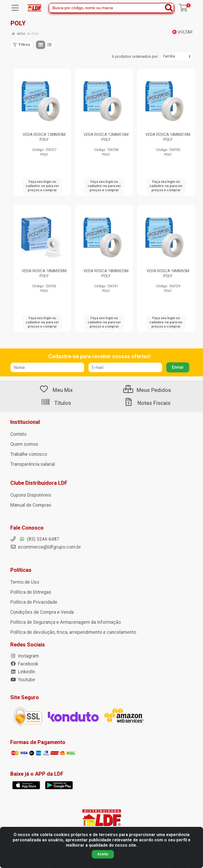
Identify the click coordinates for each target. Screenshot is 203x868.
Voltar (182, 32)
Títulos (56, 403)
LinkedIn (23, 672)
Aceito (103, 854)
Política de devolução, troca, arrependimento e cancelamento (73, 632)
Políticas (21, 570)
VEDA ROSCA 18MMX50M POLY (44, 273)
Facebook (24, 664)
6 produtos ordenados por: (135, 56)
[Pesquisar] (169, 8)
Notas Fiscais (147, 403)
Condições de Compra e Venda (42, 612)
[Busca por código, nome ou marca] (105, 8)
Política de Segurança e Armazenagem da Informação (66, 622)
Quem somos (24, 444)
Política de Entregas (31, 592)
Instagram (25, 656)
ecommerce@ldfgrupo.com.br (46, 547)
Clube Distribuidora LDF (39, 483)
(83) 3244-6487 (35, 539)
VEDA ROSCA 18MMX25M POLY (106, 273)
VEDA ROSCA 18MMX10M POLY (168, 137)
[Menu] (15, 8)
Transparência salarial (33, 464)
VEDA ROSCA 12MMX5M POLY (44, 137)
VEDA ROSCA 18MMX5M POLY (168, 273)
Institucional (25, 422)
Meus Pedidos (147, 390)
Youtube (23, 680)
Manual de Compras (31, 505)
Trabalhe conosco (29, 454)
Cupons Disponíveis (31, 495)
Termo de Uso (25, 582)
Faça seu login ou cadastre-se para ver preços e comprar (42, 186)
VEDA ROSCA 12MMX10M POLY (106, 137)
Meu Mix (56, 390)
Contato (18, 434)
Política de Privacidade (34, 602)
